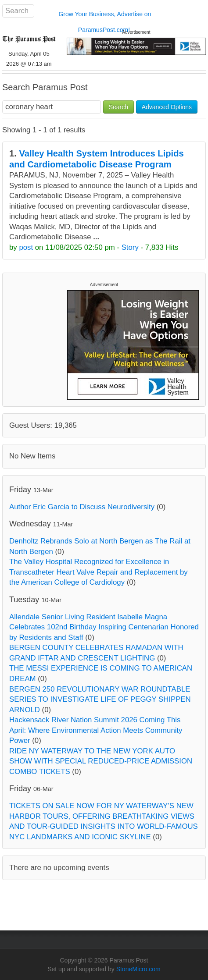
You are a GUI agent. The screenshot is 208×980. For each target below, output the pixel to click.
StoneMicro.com (138, 969)
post (26, 247)
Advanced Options (167, 107)
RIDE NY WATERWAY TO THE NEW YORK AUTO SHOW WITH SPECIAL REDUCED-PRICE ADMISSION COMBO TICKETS (101, 761)
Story (130, 247)
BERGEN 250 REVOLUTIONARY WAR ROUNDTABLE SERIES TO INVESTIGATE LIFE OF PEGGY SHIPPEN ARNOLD (100, 699)
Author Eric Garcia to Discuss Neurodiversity (82, 507)
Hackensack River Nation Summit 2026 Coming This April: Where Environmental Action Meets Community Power (96, 730)
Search (118, 107)
